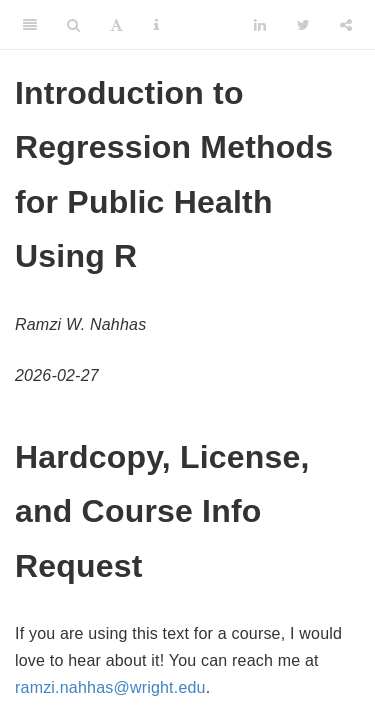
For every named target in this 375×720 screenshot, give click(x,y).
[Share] (346, 25)
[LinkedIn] (260, 25)
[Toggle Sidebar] (30, 25)
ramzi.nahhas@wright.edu (110, 687)
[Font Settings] (116, 25)
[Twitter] (303, 25)
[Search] (73, 25)
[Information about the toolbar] (156, 25)
